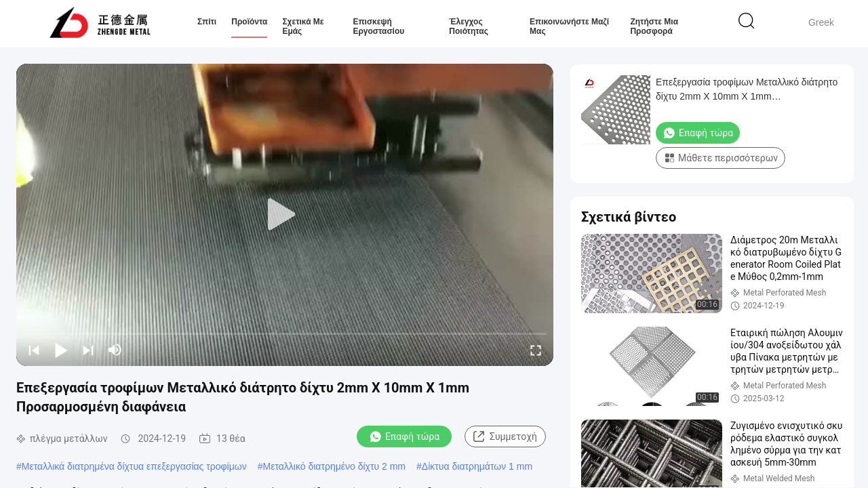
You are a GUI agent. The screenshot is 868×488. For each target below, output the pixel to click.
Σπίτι (207, 22)
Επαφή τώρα (404, 436)
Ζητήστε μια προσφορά (654, 26)
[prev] (34, 350)
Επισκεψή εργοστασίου (378, 26)
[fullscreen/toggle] (536, 350)
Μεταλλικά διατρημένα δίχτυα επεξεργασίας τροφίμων (134, 466)
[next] (88, 350)
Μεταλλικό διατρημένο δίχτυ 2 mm (335, 466)
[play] (285, 215)
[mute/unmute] (115, 350)
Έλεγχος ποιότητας (469, 26)
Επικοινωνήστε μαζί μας (569, 26)
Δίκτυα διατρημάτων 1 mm (477, 466)
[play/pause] (61, 350)
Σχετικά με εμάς (303, 26)
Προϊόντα (249, 22)
